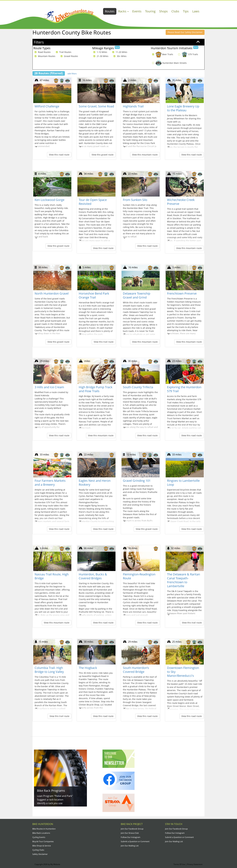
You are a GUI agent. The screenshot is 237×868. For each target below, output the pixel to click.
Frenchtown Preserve (182, 293)
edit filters (72, 74)
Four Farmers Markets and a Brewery (50, 483)
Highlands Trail (133, 106)
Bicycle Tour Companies (43, 841)
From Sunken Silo (135, 200)
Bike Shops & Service (42, 846)
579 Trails (187, 54)
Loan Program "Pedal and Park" (55, 796)
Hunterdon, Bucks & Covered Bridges (93, 576)
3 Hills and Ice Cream (49, 387)
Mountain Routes (44, 56)
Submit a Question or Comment (135, 841)
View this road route (59, 155)
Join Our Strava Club (130, 833)
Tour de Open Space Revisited (93, 202)
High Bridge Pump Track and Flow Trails (96, 389)
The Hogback (88, 668)
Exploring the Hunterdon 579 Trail (184, 389)
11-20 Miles (119, 52)
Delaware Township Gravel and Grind (137, 295)
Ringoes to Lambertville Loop (183, 483)
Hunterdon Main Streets (169, 63)
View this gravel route (103, 155)
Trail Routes (63, 52)
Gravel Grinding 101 (137, 481)
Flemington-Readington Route (139, 576)
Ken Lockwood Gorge (50, 200)
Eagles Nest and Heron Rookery (95, 483)
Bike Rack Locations (41, 833)
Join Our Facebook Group (132, 829)
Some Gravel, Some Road (96, 106)
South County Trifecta (138, 387)
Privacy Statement (195, 864)
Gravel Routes (69, 56)
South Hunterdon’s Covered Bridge (136, 670)
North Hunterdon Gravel (52, 293)
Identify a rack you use (50, 803)
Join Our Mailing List (130, 846)
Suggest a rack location (50, 800)
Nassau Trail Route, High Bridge (52, 576)
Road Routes (42, 52)
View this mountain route (145, 155)
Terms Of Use (179, 864)
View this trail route (104, 342)
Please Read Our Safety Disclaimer (185, 32)
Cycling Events (39, 837)
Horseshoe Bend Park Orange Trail (94, 295)
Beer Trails (162, 54)
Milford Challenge (47, 106)
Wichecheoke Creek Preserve (181, 202)
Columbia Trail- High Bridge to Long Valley (49, 670)
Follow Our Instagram (131, 837)
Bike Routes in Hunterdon (44, 829)
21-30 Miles (100, 56)
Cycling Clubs (38, 850)
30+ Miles (119, 56)
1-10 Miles (100, 52)
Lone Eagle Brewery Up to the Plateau (183, 108)
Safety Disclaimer (40, 854)
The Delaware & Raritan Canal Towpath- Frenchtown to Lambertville (183, 580)
